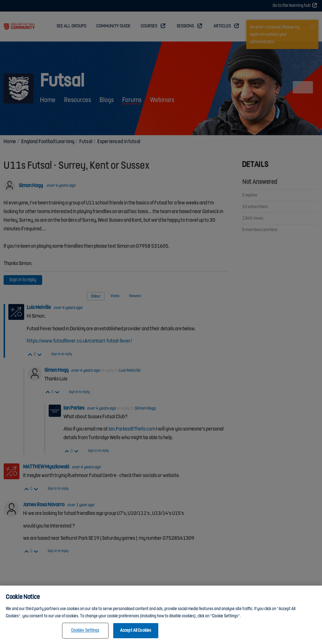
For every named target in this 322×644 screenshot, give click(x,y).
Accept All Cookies (136, 630)
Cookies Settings (85, 630)
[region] (161, 615)
